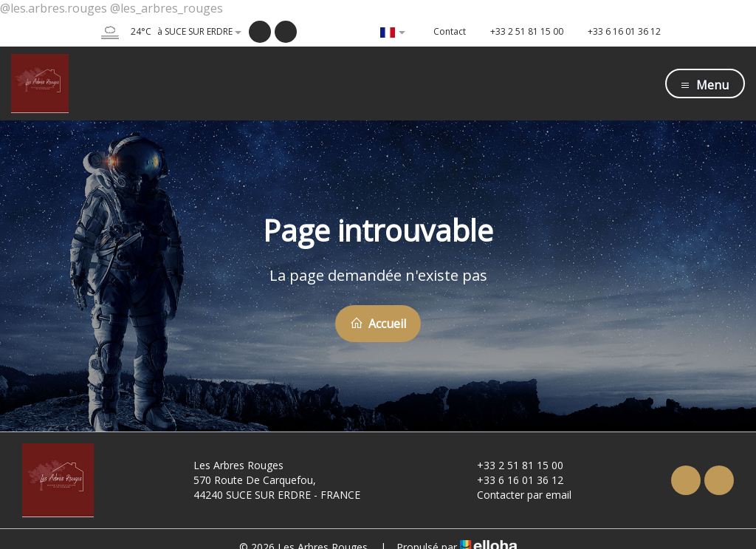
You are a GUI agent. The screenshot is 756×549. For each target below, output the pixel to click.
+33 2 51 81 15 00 (512, 465)
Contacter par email (516, 495)
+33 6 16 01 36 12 (512, 480)
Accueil (378, 324)
